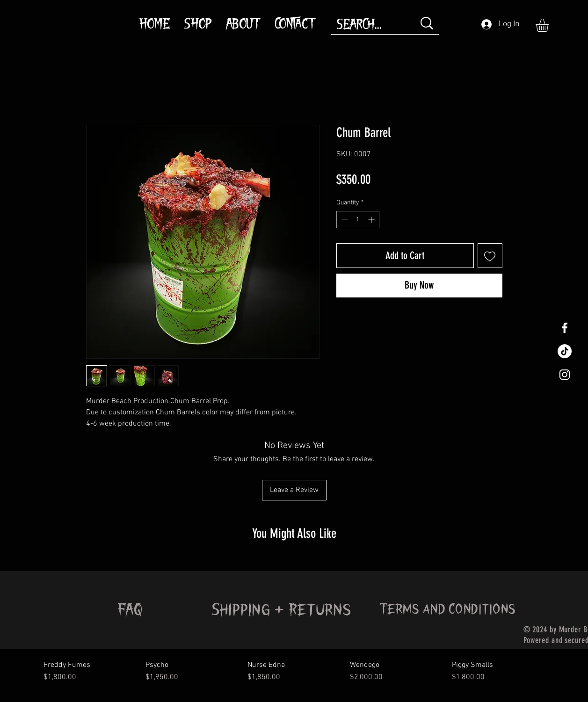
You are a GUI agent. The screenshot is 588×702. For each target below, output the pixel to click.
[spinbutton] (358, 220)
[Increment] (372, 220)
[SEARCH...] (369, 26)
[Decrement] (344, 220)
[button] (550, 25)
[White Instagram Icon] (565, 375)
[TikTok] (565, 351)
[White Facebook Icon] (565, 328)
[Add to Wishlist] (490, 256)
